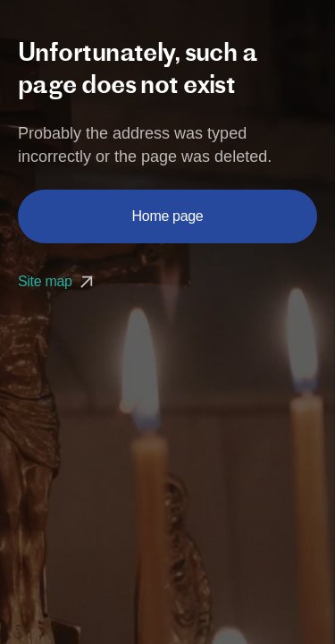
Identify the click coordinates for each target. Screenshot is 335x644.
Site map (58, 281)
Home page (168, 216)
